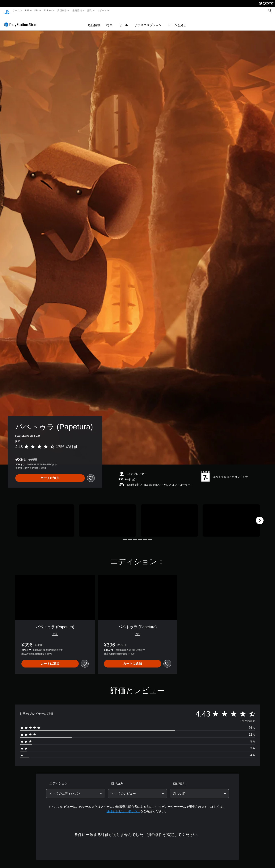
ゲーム (16, 10)
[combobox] (76, 790)
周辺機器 (62, 10)
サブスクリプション (148, 21)
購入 (90, 10)
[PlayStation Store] (22, 21)
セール (123, 21)
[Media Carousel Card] (46, 517)
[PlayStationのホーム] (7, 11)
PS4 (36, 10)
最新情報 (77, 10)
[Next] (260, 517)
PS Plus (48, 10)
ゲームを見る (177, 21)
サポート (102, 10)
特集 (109, 21)
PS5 (27, 10)
